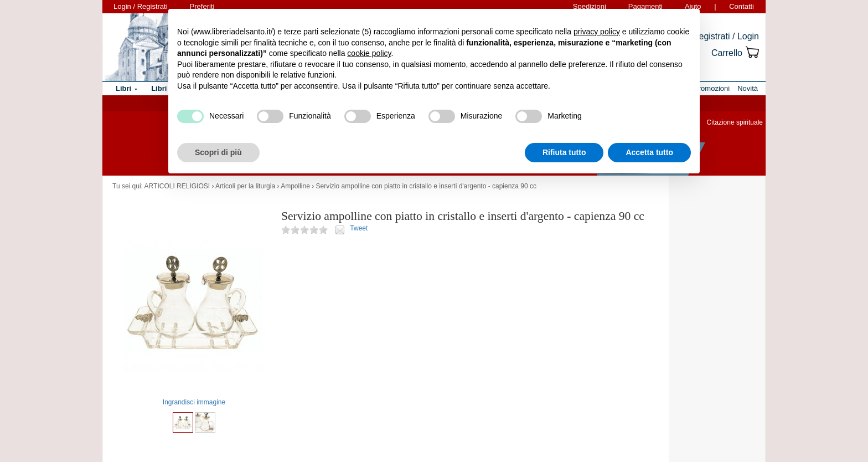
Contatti (742, 6)
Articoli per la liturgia (245, 186)
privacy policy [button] (597, 32)
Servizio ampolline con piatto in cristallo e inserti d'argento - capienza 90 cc (427, 186)
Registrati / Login (726, 36)
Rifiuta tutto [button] (564, 152)
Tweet (359, 228)
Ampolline (295, 186)
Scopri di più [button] (218, 152)
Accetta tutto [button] (649, 152)
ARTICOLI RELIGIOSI (177, 186)
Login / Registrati (141, 6)
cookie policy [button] (369, 53)
